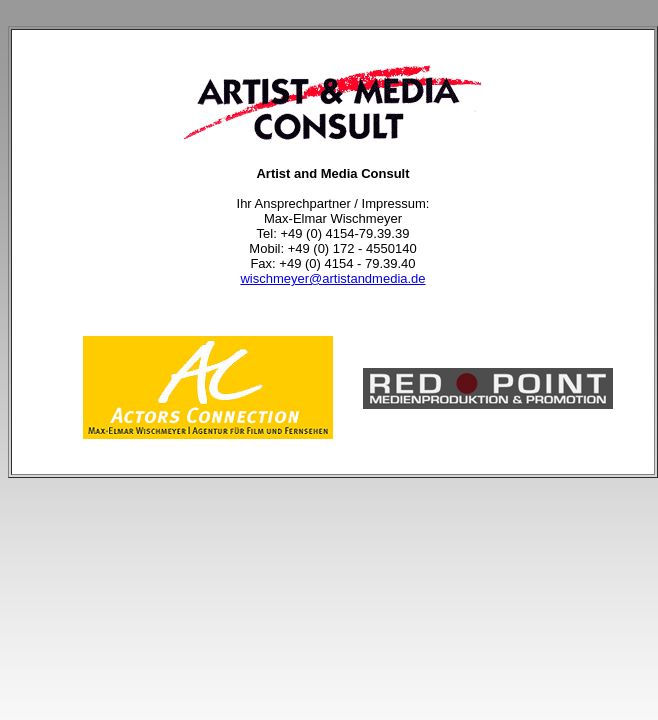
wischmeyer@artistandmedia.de (332, 278)
